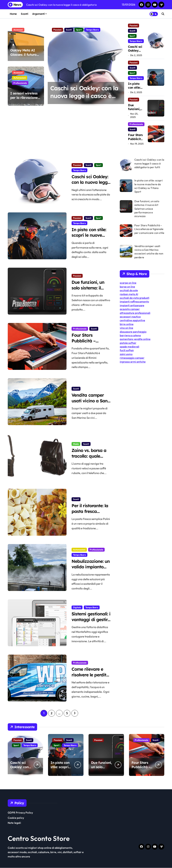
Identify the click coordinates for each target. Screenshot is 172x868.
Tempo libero (92, 30)
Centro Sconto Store (39, 839)
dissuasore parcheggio (133, 332)
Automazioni (20, 78)
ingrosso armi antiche (133, 362)
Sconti (24, 14)
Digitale (77, 607)
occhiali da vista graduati (135, 298)
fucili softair (127, 350)
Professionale (20, 83)
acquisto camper (130, 309)
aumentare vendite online (135, 339)
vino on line (126, 328)
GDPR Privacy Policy (20, 813)
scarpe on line (128, 283)
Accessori (18, 30)
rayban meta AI (129, 294)
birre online (127, 324)
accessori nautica (130, 317)
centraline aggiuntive (132, 320)
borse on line (127, 287)
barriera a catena (130, 335)
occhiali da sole (129, 290)
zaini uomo (126, 354)
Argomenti (39, 14)
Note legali (14, 823)
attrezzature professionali (135, 313)
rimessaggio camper (132, 358)
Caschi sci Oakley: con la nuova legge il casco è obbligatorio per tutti (85, 96)
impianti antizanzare (132, 305)
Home (13, 14)
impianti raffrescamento (134, 302)
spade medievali (130, 347)
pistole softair (128, 343)
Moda (76, 444)
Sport (79, 30)
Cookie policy (16, 818)
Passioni (57, 30)
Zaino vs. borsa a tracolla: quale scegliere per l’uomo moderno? (90, 459)
